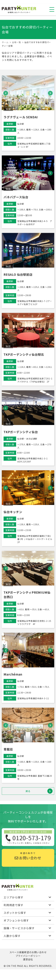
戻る (39, 791)
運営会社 (28, 959)
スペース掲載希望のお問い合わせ (28, 952)
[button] (6, 93)
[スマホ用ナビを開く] (52, 9)
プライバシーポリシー (28, 956)
